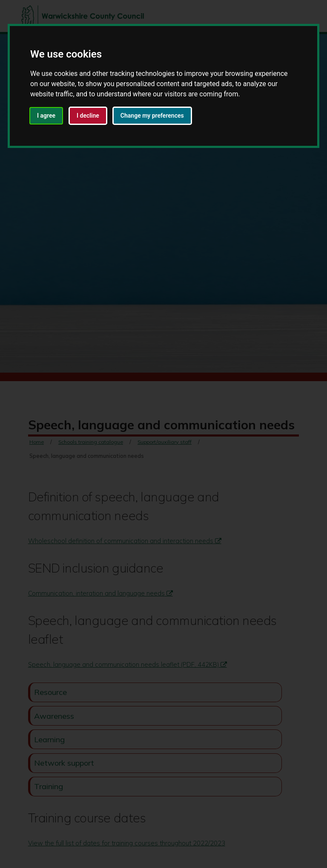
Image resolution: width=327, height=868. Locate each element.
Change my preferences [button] (152, 116)
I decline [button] (88, 116)
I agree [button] (46, 116)
